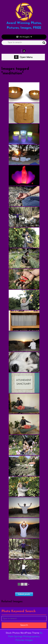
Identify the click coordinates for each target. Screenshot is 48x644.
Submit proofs (24, 594)
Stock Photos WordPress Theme (22, 633)
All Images (24, 37)
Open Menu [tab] (23, 57)
